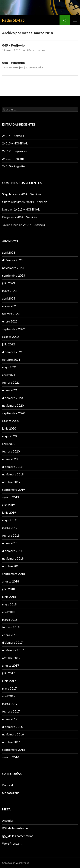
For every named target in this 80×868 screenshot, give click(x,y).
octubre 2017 (11, 658)
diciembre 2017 (12, 643)
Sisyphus (8, 194)
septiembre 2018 (14, 574)
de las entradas (15, 828)
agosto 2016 (11, 757)
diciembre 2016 (12, 727)
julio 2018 (9, 589)
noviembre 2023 (13, 268)
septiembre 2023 (14, 275)
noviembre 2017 (13, 650)
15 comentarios (34, 67)
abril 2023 (9, 298)
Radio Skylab (13, 20)
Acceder (8, 821)
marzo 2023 (10, 306)
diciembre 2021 (12, 352)
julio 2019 (9, 505)
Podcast (8, 785)
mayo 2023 (9, 291)
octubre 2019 (11, 482)
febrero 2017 (11, 711)
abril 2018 (9, 612)
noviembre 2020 (13, 405)
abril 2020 (9, 444)
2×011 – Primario (13, 159)
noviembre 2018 (13, 558)
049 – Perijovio (13, 45)
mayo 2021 (9, 367)
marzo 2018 (10, 620)
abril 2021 (9, 375)
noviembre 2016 (13, 734)
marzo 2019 (10, 528)
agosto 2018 (11, 581)
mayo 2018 (9, 604)
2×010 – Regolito (14, 166)
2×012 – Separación (15, 151)
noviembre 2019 (13, 474)
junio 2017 (9, 681)
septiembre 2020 (14, 413)
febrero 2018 (11, 627)
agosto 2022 (11, 337)
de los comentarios (18, 836)
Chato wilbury (11, 202)
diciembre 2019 (12, 467)
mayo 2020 (9, 436)
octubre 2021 (11, 360)
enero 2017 (10, 719)
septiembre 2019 (14, 490)
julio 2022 (9, 344)
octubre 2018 (11, 566)
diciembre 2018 (12, 551)
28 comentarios (36, 50)
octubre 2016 (11, 742)
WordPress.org (12, 843)
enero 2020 (10, 459)
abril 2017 (9, 696)
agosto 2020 (11, 421)
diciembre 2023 (12, 260)
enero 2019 (10, 543)
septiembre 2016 (14, 750)
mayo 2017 (9, 688)
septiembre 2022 (14, 329)
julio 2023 (9, 283)
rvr (23, 50)
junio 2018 (9, 597)
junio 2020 (9, 428)
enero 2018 (10, 635)
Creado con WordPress (16, 863)
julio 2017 (9, 673)
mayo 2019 (9, 520)
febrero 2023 (11, 314)
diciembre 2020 (12, 398)
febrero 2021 (11, 382)
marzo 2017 (10, 704)
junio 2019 (9, 512)
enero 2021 (10, 390)
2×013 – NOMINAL (15, 143)
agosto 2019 (11, 497)
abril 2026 (9, 252)
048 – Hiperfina (13, 63)
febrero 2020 (11, 451)
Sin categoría (11, 793)
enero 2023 (10, 321)
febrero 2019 (11, 535)
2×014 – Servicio (13, 136)
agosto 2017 (11, 665)
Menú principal (75, 20)
